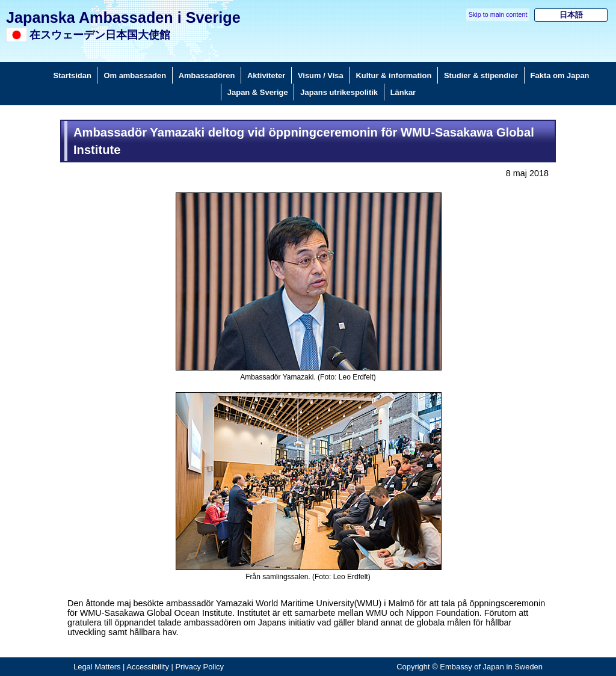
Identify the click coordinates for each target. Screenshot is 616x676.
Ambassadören (207, 75)
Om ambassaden (135, 75)
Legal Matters (97, 667)
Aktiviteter (266, 75)
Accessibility (148, 667)
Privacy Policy (199, 667)
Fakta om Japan (560, 75)
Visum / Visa (321, 75)
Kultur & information (393, 75)
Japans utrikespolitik (339, 92)
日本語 (571, 15)
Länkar (403, 92)
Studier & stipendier (481, 75)
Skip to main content (498, 14)
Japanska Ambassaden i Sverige (123, 17)
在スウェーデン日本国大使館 (100, 35)
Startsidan (72, 75)
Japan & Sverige (258, 92)
